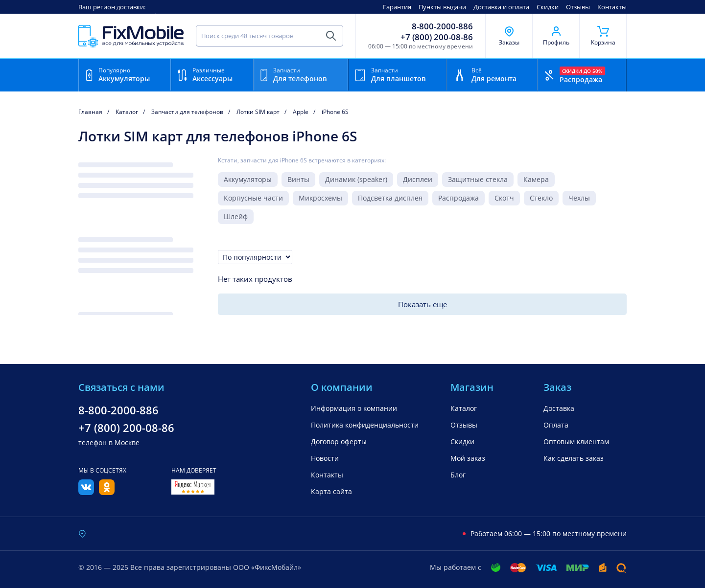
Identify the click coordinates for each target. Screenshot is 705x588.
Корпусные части (253, 198)
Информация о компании (354, 408)
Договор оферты (339, 441)
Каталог (464, 408)
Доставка (559, 408)
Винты (298, 179)
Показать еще (423, 304)
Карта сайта (331, 491)
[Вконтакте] (86, 492)
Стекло (541, 198)
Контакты (612, 7)
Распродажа (458, 198)
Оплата (556, 425)
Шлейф (236, 216)
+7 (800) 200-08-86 (437, 37)
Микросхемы (320, 198)
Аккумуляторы (248, 179)
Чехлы (579, 198)
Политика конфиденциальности (365, 425)
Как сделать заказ (574, 458)
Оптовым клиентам (576, 441)
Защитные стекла (478, 179)
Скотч (504, 198)
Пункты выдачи (442, 7)
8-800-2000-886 (442, 26)
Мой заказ (468, 458)
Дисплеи (418, 179)
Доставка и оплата (501, 7)
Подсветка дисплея (390, 198)
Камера (536, 179)
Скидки (548, 7)
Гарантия (397, 7)
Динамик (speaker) (356, 179)
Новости (325, 458)
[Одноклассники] (107, 492)
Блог (458, 475)
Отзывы (578, 7)
